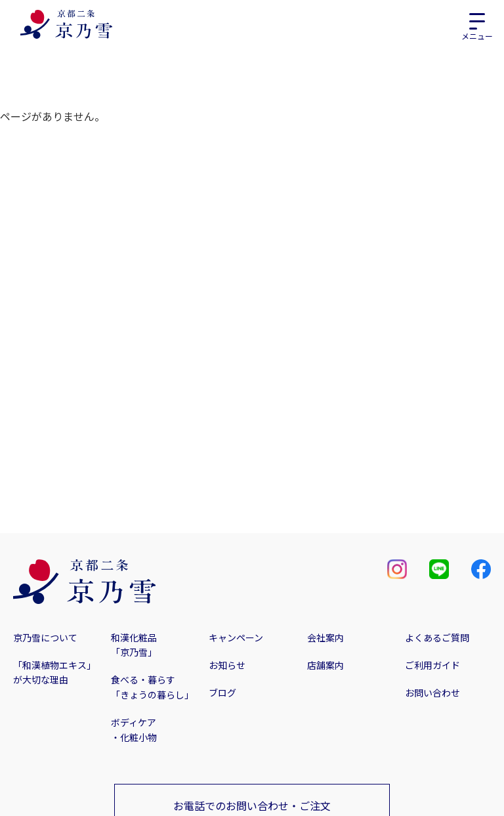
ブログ (222, 693)
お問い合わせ (432, 693)
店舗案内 (325, 665)
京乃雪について (45, 637)
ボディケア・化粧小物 (134, 729)
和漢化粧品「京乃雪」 (134, 645)
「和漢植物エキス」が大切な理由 (54, 672)
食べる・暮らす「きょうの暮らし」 (152, 687)
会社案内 (325, 637)
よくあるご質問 (437, 637)
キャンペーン (236, 637)
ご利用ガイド (432, 665)
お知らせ (227, 665)
